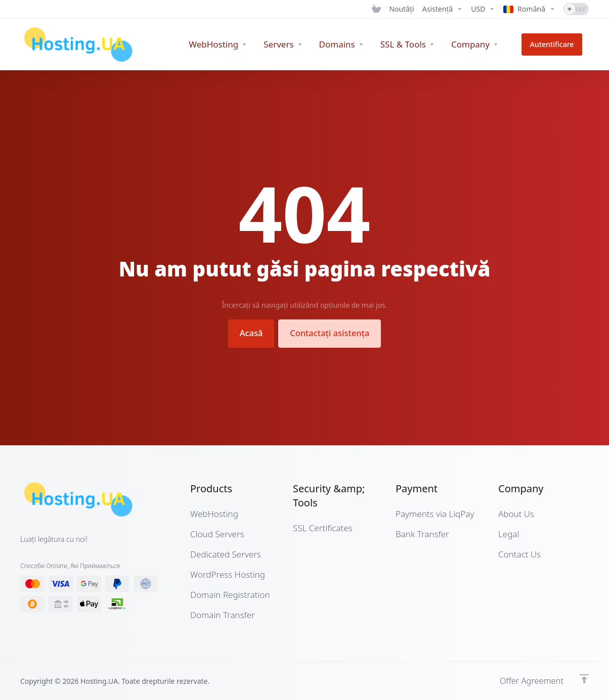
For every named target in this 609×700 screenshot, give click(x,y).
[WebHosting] (231, 44)
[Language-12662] (529, 9)
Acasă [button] (249, 333)
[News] (401, 9)
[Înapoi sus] (584, 678)
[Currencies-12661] (483, 9)
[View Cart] (376, 9)
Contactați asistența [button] (331, 333)
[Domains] (354, 44)
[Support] (443, 9)
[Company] (488, 44)
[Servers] (296, 44)
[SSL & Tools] (420, 44)
